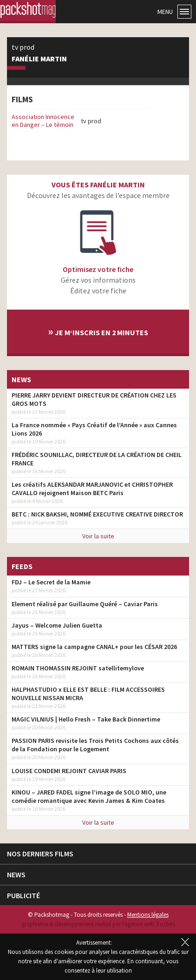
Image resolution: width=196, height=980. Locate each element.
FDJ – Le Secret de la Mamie (51, 582)
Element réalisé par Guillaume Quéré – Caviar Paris (85, 604)
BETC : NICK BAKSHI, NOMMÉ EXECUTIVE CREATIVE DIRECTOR (97, 514)
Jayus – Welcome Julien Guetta (57, 625)
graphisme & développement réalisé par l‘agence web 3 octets (98, 924)
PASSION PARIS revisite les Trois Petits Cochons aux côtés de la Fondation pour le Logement (95, 745)
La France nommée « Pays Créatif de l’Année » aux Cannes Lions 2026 (94, 429)
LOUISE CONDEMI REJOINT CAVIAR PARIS (69, 771)
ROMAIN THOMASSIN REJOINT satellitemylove (78, 668)
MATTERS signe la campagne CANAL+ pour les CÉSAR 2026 (94, 647)
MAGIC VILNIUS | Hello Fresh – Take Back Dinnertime (86, 719)
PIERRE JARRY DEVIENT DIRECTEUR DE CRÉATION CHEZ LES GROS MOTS (94, 399)
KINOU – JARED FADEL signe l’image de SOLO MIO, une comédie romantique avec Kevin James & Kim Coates (89, 796)
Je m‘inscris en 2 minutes (98, 331)
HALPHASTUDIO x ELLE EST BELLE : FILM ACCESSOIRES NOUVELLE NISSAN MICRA (88, 694)
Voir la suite (98, 536)
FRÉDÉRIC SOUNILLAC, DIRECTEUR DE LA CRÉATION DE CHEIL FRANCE (97, 459)
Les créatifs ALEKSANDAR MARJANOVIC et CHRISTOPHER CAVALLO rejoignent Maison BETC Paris (92, 489)
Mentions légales (148, 915)
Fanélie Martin (39, 59)
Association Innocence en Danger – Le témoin (43, 121)
